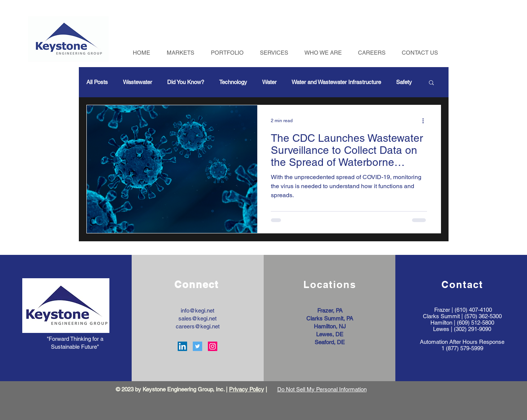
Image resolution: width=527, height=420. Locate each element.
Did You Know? (186, 82)
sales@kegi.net (197, 318)
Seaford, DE (330, 342)
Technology (233, 82)
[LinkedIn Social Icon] (182, 346)
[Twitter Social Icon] (197, 346)
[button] (431, 83)
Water (269, 82)
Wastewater (138, 82)
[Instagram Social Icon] (213, 346)
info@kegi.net (197, 310)
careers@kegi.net (198, 326)
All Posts (97, 82)
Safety (404, 82)
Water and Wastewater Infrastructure (336, 82)
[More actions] (426, 121)
